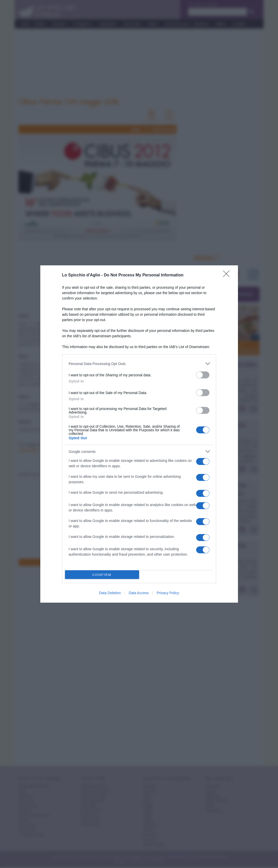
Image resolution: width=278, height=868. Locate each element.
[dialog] (139, 434)
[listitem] (139, 364)
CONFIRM (102, 575)
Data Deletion (110, 593)
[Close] (228, 275)
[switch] (203, 375)
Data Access (139, 593)
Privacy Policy (168, 593)
